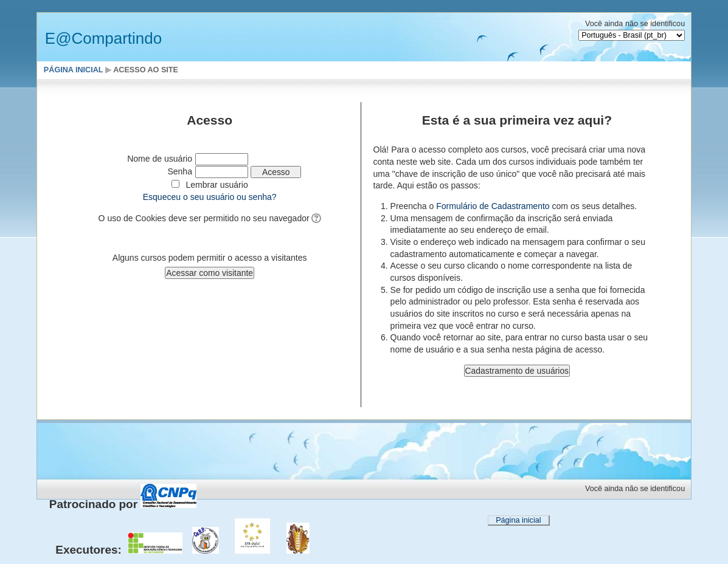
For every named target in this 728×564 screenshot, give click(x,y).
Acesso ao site (146, 70)
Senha (180, 171)
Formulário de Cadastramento (493, 206)
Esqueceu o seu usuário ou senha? (210, 197)
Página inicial (74, 70)
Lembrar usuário (217, 185)
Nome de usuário (160, 159)
